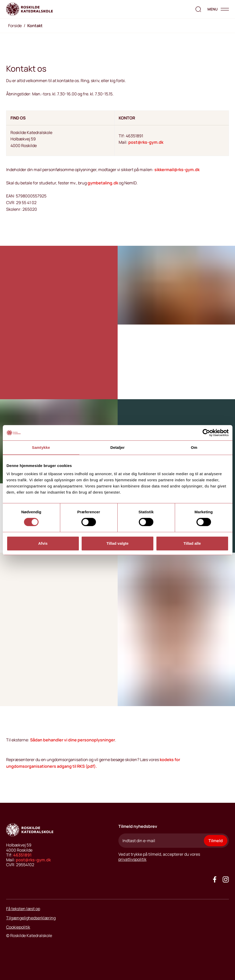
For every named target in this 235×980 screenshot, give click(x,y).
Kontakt (35, 26)
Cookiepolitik (18, 927)
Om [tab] (194, 447)
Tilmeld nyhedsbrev (138, 826)
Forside (15, 26)
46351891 (22, 855)
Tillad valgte (117, 543)
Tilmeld (216, 841)
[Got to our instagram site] (226, 879)
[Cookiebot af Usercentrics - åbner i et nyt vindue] (206, 433)
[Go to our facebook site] (215, 879)
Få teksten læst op (23, 909)
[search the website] (198, 9)
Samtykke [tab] (41, 447)
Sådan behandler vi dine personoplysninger (73, 740)
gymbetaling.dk (103, 183)
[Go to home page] (29, 9)
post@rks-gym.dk (146, 142)
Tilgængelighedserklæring (31, 918)
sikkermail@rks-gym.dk (177, 170)
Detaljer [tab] (118, 447)
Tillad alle (192, 543)
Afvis (43, 543)
